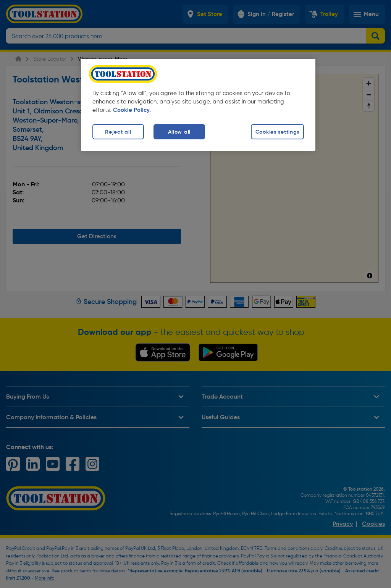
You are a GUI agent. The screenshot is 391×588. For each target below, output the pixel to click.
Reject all (118, 132)
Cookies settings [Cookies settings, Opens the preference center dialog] (278, 132)
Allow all (179, 132)
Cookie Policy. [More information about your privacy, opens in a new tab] (132, 110)
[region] (198, 105)
